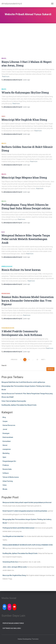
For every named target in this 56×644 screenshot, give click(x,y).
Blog (3, 232)
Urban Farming (8, 481)
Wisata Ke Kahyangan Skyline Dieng (25, 93)
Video (3, 116)
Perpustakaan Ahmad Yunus (13, 623)
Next (43, 360)
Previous (14, 360)
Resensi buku (6, 294)
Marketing (6, 453)
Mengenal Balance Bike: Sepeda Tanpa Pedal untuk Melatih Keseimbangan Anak (26, 239)
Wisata (4, 58)
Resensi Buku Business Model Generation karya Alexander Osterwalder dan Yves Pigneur (28, 301)
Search (4, 365)
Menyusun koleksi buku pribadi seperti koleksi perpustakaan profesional (27, 502)
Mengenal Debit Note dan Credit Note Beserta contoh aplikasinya (23, 382)
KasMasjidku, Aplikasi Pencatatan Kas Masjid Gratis (19, 405)
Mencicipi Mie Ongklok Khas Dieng (24, 120)
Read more (6, 76)
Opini (4, 457)
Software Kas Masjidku (12, 628)
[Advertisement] (28, 38)
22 (37, 360)
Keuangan (6, 433)
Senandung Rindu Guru (10, 562)
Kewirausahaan (7, 266)
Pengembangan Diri (8, 328)
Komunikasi (7, 441)
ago (26, 80)
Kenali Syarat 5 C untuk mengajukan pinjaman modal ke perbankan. (25, 511)
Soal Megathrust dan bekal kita (13, 536)
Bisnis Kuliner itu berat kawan (21, 270)
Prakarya (6, 465)
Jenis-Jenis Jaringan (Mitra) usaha (15, 567)
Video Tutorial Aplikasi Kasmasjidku (14, 401)
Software (6, 473)
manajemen (7, 449)
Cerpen (5, 421)
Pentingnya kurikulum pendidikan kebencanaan (18, 528)
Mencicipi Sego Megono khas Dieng (24, 178)
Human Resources (9, 425)
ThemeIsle (35, 639)
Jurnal (5, 429)
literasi (5, 445)
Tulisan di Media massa (11, 477)
